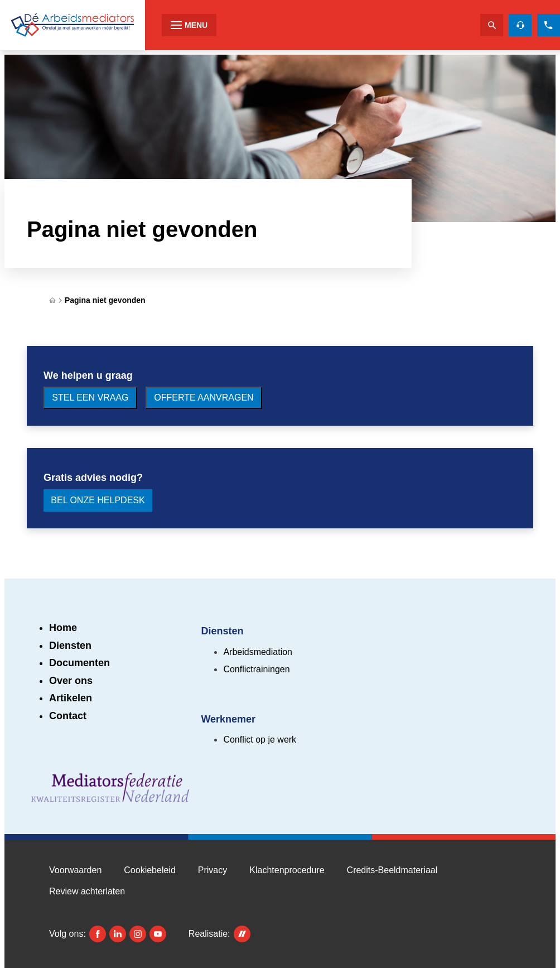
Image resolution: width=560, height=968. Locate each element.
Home (63, 628)
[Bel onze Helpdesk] (98, 500)
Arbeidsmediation (258, 652)
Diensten (70, 646)
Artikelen (71, 698)
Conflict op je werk (260, 740)
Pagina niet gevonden (105, 300)
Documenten (79, 663)
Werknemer (228, 719)
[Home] (52, 300)
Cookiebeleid (150, 870)
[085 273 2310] (549, 25)
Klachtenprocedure (287, 870)
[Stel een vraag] (90, 398)
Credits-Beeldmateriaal (392, 870)
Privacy (213, 870)
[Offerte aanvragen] (204, 398)
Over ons (71, 681)
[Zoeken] (492, 25)
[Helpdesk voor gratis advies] (520, 25)
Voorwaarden (75, 870)
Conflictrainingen (256, 669)
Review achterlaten (87, 891)
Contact (68, 716)
